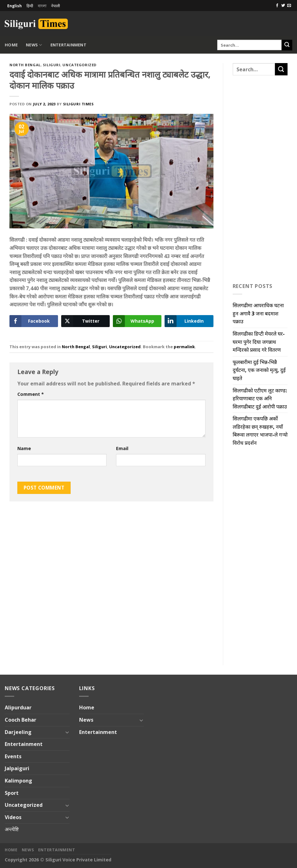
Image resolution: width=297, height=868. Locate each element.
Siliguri (52, 65)
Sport (12, 793)
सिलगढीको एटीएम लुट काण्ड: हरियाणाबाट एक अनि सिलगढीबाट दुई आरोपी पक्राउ (260, 399)
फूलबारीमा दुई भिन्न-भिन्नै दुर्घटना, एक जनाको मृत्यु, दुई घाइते (259, 370)
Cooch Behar (20, 720)
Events (13, 756)
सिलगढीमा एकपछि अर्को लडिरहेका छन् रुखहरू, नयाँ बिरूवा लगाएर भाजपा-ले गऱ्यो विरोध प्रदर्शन (260, 431)
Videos (13, 817)
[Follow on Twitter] (283, 6)
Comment (31, 394)
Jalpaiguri (17, 768)
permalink (184, 347)
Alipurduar (18, 707)
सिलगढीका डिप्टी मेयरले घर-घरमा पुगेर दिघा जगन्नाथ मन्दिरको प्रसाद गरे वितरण (259, 342)
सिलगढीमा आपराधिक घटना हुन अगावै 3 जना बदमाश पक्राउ (258, 313)
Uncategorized (79, 65)
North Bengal (25, 65)
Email (122, 448)
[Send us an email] (289, 6)
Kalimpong (18, 781)
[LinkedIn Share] (189, 321)
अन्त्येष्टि (12, 829)
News (34, 45)
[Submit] (287, 45)
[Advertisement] (218, 23)
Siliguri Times (79, 104)
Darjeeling (18, 732)
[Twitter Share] (85, 321)
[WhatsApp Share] (137, 321)
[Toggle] (67, 732)
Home (11, 45)
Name (24, 448)
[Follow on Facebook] (277, 6)
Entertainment (68, 45)
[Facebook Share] (34, 321)
